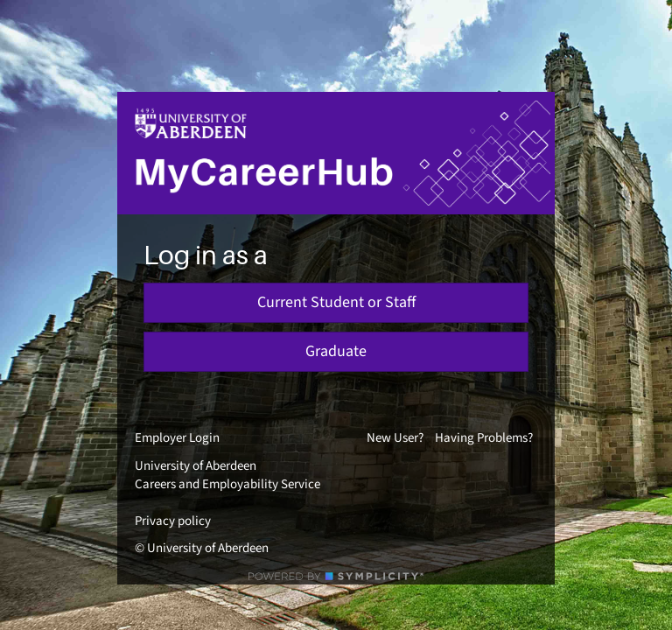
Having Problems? (484, 438)
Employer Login (177, 438)
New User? (395, 438)
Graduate (336, 351)
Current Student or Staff (336, 302)
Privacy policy (173, 521)
